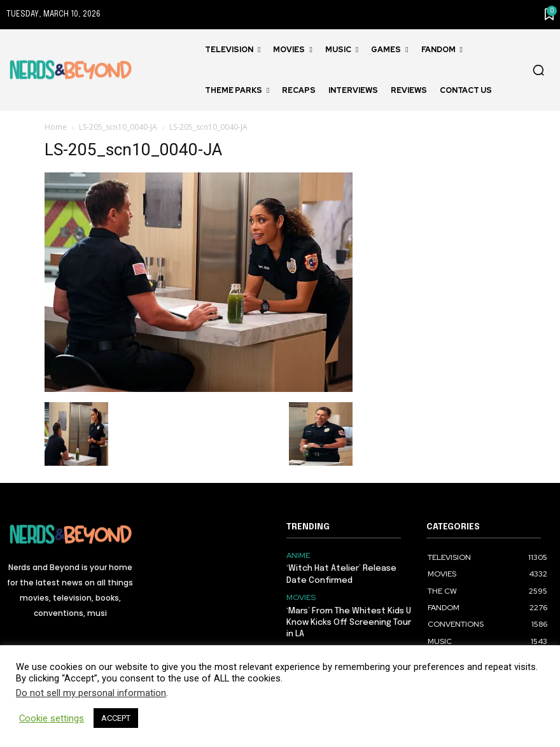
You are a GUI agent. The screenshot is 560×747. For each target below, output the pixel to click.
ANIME (298, 555)
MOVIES (301, 597)
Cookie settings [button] (52, 718)
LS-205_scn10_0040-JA (118, 127)
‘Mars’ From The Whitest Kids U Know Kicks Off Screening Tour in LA (349, 622)
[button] (538, 70)
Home (56, 127)
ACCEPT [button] (116, 718)
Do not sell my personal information (91, 693)
